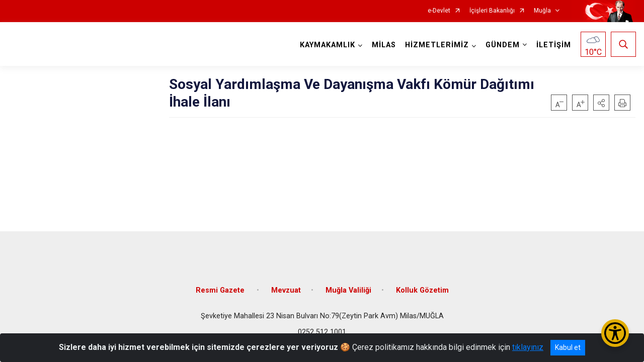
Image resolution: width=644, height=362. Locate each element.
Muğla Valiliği (348, 288)
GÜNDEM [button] (502, 45)
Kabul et (568, 347)
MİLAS (383, 45)
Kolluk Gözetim (422, 288)
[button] (601, 103)
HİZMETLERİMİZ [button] (436, 45)
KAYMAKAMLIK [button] (327, 45)
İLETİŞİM (553, 45)
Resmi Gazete (221, 288)
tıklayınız (528, 347)
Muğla (542, 11)
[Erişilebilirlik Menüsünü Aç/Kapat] (615, 333)
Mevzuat (286, 288)
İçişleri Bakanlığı (492, 11)
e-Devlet (439, 11)
